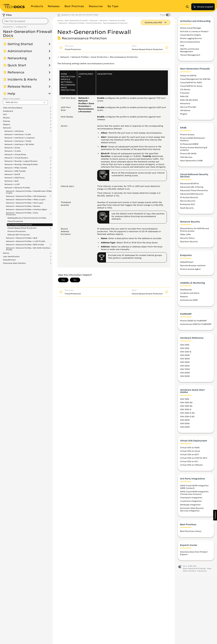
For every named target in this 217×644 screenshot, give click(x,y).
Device (6, 253)
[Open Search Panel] (188, 7)
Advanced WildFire (189, 185)
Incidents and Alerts (190, 295)
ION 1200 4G (186, 404)
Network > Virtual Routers (16, 158)
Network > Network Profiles (17, 188)
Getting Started (20, 44)
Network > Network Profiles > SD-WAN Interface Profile (28, 249)
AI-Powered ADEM (189, 146)
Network (7, 128)
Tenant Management (190, 57)
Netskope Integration (190, 506)
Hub (182, 47)
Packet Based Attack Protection (22, 228)
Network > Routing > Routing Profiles (21, 164)
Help (11, 94)
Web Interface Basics (13, 108)
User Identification (11, 257)
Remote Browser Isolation (193, 267)
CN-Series (185, 91)
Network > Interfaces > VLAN (18, 134)
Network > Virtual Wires (15, 154)
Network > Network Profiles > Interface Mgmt (27, 209)
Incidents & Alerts (22, 79)
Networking (17, 58)
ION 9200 (185, 378)
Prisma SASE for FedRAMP (193, 322)
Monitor (7, 118)
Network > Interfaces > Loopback (20, 138)
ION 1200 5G (186, 408)
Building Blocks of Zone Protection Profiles (27, 218)
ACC (5, 114)
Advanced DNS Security (192, 196)
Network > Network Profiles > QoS (22, 238)
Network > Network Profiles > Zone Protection (22, 214)
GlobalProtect (9, 260)
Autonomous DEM (189, 302)
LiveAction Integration (191, 503)
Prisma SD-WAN (188, 155)
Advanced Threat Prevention (194, 192)
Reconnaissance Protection (20, 225)
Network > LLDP (12, 184)
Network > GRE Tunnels (15, 171)
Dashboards (186, 291)
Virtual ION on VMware (191, 467)
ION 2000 (185, 357)
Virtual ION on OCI (189, 463)
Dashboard (8, 111)
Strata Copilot (203, 7)
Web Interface (189, 572)
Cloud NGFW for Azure (191, 88)
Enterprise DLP (187, 206)
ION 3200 (185, 364)
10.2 (185, 568)
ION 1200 (185, 350)
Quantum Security (189, 243)
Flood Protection (15, 221)
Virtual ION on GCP (189, 456)
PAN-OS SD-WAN (189, 102)
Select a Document (11, 99)
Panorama (185, 105)
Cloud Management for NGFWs (195, 81)
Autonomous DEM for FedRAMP (196, 326)
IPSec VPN (185, 236)
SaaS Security (187, 209)
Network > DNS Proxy (15, 178)
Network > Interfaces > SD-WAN (19, 144)
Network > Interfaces (14, 131)
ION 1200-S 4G (187, 415)
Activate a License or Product (194, 33)
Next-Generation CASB (191, 162)
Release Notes (19, 87)
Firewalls (185, 95)
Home (60, 20)
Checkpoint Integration (191, 499)
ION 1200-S (186, 353)
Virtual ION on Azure (190, 453)
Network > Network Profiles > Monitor (23, 206)
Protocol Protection (17, 231)
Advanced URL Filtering (192, 189)
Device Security (188, 203)
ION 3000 (185, 360)
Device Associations (190, 44)
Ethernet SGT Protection (19, 235)
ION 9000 (185, 374)
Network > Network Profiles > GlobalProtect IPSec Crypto (29, 192)
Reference (16, 72)
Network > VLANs (13, 151)
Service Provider (188, 109)
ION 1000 (185, 346)
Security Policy (187, 240)
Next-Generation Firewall (76, 20)
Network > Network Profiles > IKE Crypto (25, 203)
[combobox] (25, 21)
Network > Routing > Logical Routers (21, 161)
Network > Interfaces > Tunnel (18, 141)
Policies (6, 121)
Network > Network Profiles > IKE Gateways (26, 196)
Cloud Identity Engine (190, 37)
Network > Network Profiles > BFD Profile (25, 245)
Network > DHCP (12, 174)
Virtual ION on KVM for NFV (194, 460)
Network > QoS (11, 181)
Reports (184, 298)
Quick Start (17, 65)
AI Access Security (189, 199)
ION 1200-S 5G (187, 418)
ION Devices (186, 159)
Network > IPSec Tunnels (16, 168)
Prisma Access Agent (190, 271)
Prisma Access (187, 136)
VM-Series (185, 112)
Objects (6, 124)
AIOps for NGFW (188, 77)
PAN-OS (184, 98)
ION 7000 (185, 371)
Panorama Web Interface (14, 263)
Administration (20, 51)
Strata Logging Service (191, 40)
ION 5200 (185, 367)
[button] (215, 515)
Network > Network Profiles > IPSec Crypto (26, 199)
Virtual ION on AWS (190, 449)
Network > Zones (12, 148)
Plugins (184, 116)
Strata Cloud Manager (191, 30)
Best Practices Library (191, 533)
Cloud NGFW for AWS (191, 84)
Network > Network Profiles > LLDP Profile (26, 241)
